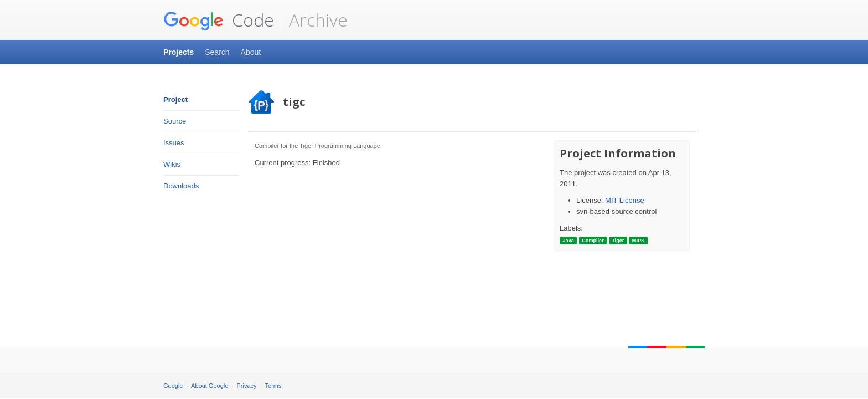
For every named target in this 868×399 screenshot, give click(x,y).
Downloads (181, 186)
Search (217, 52)
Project (175, 99)
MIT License (625, 200)
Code (219, 20)
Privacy (247, 386)
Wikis (172, 164)
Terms (273, 386)
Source (175, 121)
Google (173, 386)
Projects (179, 52)
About (251, 52)
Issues (174, 143)
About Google (210, 386)
